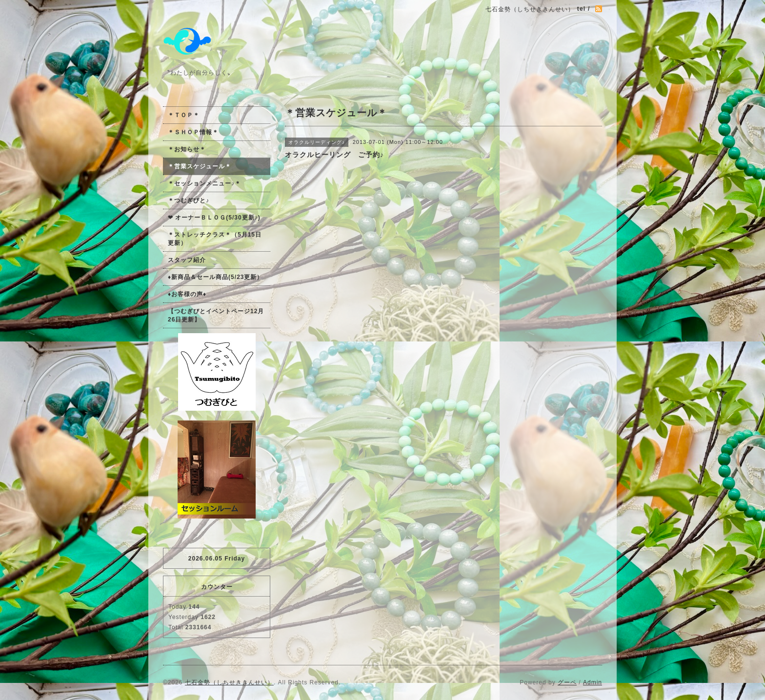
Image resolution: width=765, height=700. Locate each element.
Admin (593, 682)
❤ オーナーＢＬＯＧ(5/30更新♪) (214, 218)
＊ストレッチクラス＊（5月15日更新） (215, 239)
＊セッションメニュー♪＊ (204, 183)
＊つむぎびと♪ (189, 200)
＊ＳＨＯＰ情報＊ (193, 132)
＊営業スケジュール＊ (200, 166)
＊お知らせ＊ (187, 149)
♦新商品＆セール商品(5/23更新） (215, 277)
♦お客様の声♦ (187, 294)
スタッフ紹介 (187, 260)
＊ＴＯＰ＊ (184, 115)
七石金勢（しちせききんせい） (229, 682)
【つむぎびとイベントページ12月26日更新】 (216, 315)
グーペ (567, 682)
